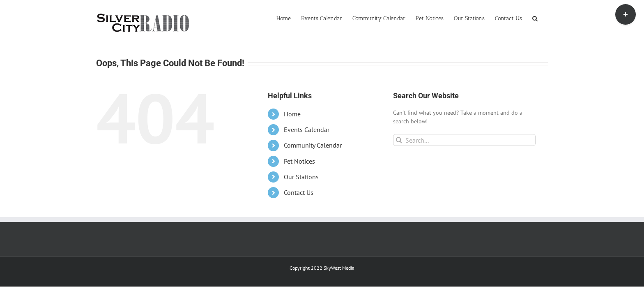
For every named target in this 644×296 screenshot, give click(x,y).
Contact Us (299, 192)
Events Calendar (307, 129)
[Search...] (464, 140)
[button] (545, 18)
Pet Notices (299, 161)
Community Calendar (313, 145)
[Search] (399, 140)
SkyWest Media (339, 268)
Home (292, 114)
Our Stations (301, 177)
